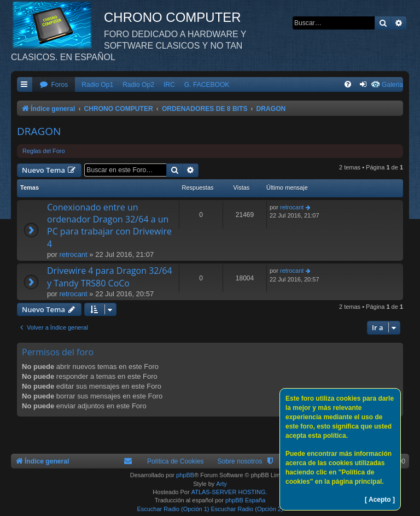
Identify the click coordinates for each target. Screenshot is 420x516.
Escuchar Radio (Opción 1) (173, 509)
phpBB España (245, 500)
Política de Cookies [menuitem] (176, 461)
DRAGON (39, 131)
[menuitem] (54, 85)
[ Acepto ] (380, 500)
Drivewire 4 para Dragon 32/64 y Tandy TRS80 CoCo (110, 277)
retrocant (73, 254)
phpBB (185, 475)
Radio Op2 (138, 85)
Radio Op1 (97, 85)
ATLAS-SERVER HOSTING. (229, 492)
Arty (221, 484)
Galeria (392, 85)
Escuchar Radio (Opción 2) (247, 509)
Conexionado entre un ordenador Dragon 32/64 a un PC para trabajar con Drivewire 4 (109, 225)
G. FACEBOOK (207, 85)
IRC (169, 85)
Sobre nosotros (240, 461)
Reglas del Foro (44, 151)
